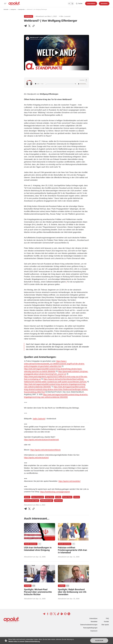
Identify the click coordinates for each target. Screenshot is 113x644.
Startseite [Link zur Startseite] (6, 9)
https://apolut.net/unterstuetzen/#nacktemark (41, 440)
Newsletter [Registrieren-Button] (104, 3)
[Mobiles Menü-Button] (5, 4)
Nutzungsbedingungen (90, 628)
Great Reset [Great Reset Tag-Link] (50, 497)
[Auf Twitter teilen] (29, 509)
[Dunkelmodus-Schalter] (71, 4)
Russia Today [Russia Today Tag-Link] (67, 497)
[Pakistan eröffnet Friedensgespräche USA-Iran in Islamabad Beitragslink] (73, 550)
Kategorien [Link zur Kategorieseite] (13, 9)
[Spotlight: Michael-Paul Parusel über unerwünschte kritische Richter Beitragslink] (40, 592)
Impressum (94, 631)
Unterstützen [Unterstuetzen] (91, 3)
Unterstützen (93, 618)
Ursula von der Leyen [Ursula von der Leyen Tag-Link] (32, 501)
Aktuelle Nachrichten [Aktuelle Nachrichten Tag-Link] (31, 544)
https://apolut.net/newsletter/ (69, 481)
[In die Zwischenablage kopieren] (33, 26)
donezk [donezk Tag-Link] (27, 497)
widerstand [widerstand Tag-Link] (58, 501)
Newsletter (94, 622)
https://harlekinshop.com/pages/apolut (55, 492)
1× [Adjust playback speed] (75, 84)
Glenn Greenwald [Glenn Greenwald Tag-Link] (38, 497)
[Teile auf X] (29, 26)
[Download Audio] (84, 80)
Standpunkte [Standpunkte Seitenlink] (21, 9)
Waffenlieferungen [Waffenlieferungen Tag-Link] (47, 501)
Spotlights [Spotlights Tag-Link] (28, 586)
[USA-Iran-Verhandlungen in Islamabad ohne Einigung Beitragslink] (40, 549)
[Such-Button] (79, 4)
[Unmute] (79, 84)
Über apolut (105, 625)
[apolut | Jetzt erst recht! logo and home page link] (14, 4)
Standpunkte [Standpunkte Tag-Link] (29, 16)
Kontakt (106, 622)
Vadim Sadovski (39, 419)
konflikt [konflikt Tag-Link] (58, 497)
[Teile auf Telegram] (26, 26)
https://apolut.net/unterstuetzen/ (36, 457)
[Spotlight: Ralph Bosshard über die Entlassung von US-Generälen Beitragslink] (73, 592)
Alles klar (99, 641)
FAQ (107, 618)
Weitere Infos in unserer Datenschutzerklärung (24, 641)
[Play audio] (36, 84)
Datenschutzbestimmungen (89, 625)
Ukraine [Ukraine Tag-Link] (77, 497)
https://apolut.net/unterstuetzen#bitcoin (45, 450)
